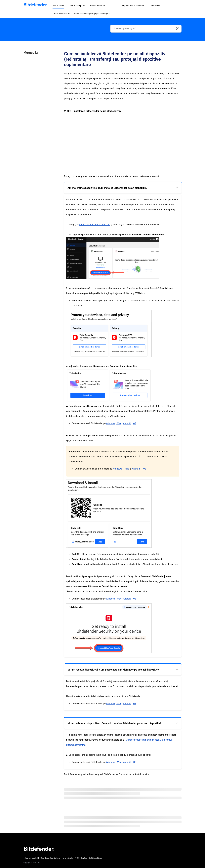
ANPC (77, 858)
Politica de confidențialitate (49, 858)
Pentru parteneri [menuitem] (97, 6)
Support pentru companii (133, 6)
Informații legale (30, 858)
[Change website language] (172, 3)
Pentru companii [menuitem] (77, 6)
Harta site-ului (67, 858)
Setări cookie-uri (96, 858)
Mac (127, 469)
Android (136, 469)
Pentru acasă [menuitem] (58, 6)
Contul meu (155, 6)
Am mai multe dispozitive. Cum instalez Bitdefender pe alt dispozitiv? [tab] (107, 188)
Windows (111, 423)
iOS (144, 469)
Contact (84, 858)
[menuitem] (62, 14)
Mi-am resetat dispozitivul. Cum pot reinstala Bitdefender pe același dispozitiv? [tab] (113, 670)
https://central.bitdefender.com (95, 225)
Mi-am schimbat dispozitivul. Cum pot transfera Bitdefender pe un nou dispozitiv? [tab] (114, 723)
